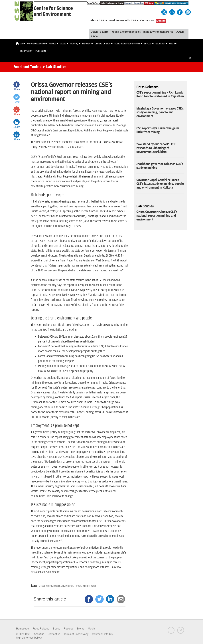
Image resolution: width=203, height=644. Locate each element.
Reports (68, 629)
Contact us (147, 20)
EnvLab (149, 44)
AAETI (180, 32)
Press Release (41, 629)
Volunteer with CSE (103, 634)
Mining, (50, 586)
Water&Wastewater (37, 44)
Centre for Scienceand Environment (53, 11)
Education (161, 44)
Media (173, 44)
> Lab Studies (54, 67)
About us (39, 634)
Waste (64, 44)
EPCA (94, 36)
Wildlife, (87, 586)
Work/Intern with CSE (123, 20)
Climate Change (104, 44)
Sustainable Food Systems (128, 44)
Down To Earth (100, 32)
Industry (75, 44)
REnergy (88, 44)
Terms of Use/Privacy (76, 634)
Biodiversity (27, 51)
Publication (42, 51)
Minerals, (70, 586)
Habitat (53, 44)
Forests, (78, 586)
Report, (57, 586)
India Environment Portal (159, 32)
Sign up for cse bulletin (29, 638)
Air (23, 44)
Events (80, 629)
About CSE (99, 20)
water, (93, 586)
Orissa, (42, 586)
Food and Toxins (27, 67)
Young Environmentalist (126, 32)
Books (56, 629)
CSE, (63, 586)
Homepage (23, 629)
